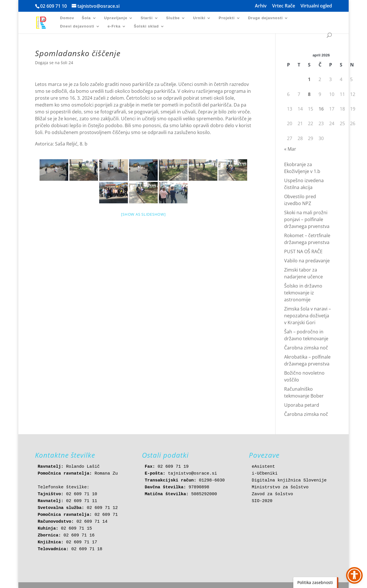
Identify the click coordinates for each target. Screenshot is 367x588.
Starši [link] (147, 18)
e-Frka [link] (114, 26)
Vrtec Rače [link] (284, 6)
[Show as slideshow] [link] (143, 214)
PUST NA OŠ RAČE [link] (303, 251)
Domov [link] (67, 18)
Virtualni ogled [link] (316, 6)
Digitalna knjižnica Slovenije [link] (289, 480)
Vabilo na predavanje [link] (307, 261)
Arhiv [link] (261, 6)
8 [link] (309, 94)
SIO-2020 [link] (262, 501)
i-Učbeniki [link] (265, 474)
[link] (44, 22)
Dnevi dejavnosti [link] (77, 26)
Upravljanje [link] (116, 18)
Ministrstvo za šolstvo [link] (280, 487)
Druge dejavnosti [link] (265, 18)
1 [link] (309, 79)
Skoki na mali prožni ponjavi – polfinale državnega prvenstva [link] (307, 219)
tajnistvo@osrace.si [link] (193, 474)
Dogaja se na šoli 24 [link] (54, 63)
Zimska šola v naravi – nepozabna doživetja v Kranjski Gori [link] (308, 316)
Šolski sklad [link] (146, 26)
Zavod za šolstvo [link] (272, 494)
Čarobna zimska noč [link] (306, 348)
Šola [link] (86, 18)
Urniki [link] (199, 18)
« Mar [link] (290, 149)
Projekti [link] (227, 18)
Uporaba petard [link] (302, 405)
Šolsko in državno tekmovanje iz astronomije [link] (303, 293)
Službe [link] (173, 18)
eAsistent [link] (263, 467)
